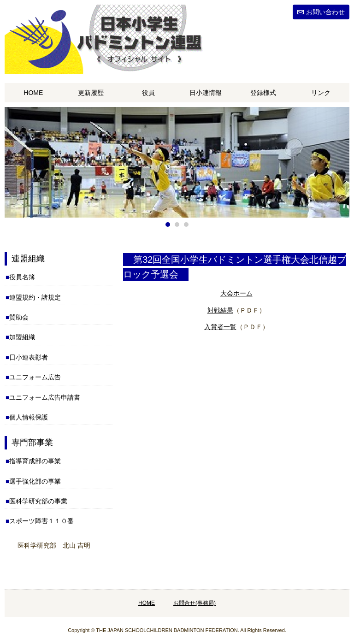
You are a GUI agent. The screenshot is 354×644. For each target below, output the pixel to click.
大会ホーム (236, 293)
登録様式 (263, 93)
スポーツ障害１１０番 (41, 521)
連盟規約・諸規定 (35, 297)
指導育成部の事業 (35, 461)
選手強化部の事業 (35, 481)
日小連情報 (206, 93)
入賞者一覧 (220, 327)
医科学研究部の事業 (38, 501)
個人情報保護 (29, 417)
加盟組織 (22, 337)
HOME (33, 93)
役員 (148, 93)
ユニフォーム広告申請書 (45, 397)
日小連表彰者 (29, 357)
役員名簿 (22, 277)
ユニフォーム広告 (35, 377)
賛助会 (19, 317)
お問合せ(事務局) (195, 603)
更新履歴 (91, 93)
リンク (321, 93)
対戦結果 (220, 310)
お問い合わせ (325, 12)
